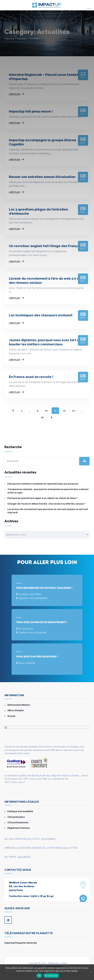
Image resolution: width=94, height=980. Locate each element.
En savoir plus (26, 629)
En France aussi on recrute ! (31, 377)
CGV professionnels (18, 822)
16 (42, 417)
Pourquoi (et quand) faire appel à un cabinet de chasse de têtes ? (42, 498)
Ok (39, 976)
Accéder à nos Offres (30, 594)
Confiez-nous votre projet (32, 632)
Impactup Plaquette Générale (21, 943)
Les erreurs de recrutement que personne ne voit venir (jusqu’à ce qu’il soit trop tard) (48, 511)
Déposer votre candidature (33, 598)
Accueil (11, 716)
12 (64, 411)
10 (46, 411)
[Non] (90, 972)
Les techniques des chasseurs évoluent (41, 315)
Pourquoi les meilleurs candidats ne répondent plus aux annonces (43, 484)
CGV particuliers (16, 817)
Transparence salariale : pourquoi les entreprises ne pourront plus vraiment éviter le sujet (48, 491)
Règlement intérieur (19, 828)
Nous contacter (27, 663)
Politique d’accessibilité (20, 811)
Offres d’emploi (16, 710)
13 (73, 411)
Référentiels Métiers (19, 705)
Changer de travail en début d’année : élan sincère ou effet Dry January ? (46, 504)
